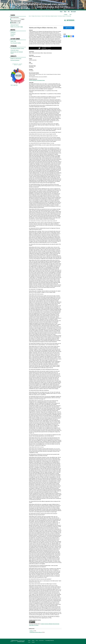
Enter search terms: (15, 18)
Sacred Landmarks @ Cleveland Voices (37, 80)
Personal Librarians (15, 60)
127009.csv (31, 631)
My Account (41, 640)
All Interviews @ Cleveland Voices (17, 53)
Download (69, 28)
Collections (13, 32)
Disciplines (13, 34)
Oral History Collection (62, 16)
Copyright (33, 642)
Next (70, 14)
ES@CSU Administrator (16, 59)
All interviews (69, 20)
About (33, 640)
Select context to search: (16, 21)
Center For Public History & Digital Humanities (49, 16)
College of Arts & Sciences (36, 16)
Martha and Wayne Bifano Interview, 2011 (43, 28)
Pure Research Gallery (16, 43)
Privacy (29, 642)
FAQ (37, 640)
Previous (66, 14)
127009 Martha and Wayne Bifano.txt (36, 632)
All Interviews (69, 16)
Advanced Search (15, 25)
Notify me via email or (17, 27)
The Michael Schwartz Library (17, 48)
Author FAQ (13, 41)
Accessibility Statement (50, 640)
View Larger (14, 85)
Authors (12, 36)
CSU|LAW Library (15, 50)
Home (30, 16)
